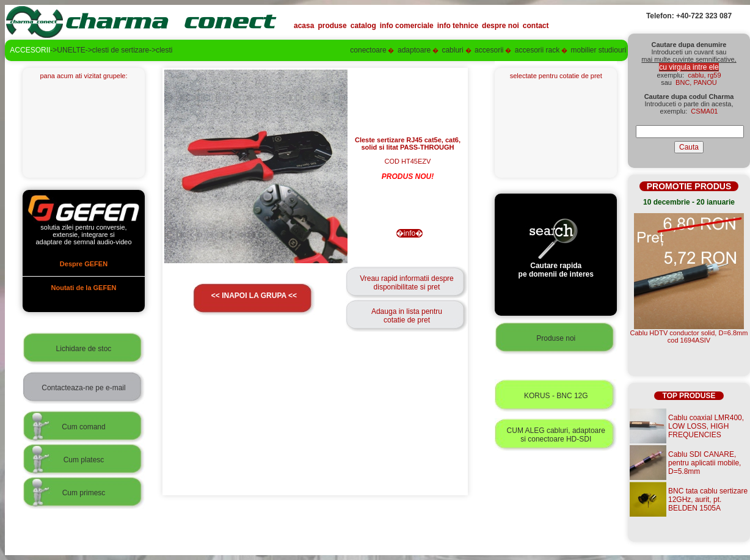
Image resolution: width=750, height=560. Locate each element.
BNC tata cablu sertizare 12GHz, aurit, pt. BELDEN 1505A (708, 500)
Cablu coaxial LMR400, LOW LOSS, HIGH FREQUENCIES (706, 426)
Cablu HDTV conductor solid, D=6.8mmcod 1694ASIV (689, 336)
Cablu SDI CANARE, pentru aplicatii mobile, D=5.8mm (704, 463)
